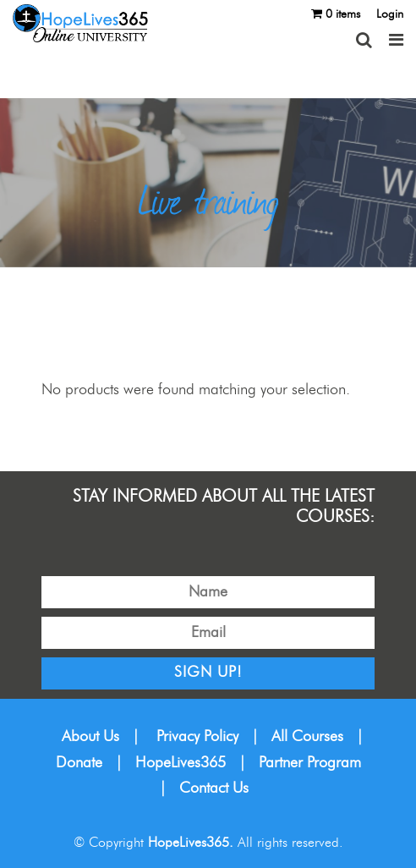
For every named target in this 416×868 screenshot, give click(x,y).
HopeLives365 (181, 763)
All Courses (307, 737)
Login (390, 14)
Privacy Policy (197, 737)
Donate (79, 763)
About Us (90, 737)
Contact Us (214, 788)
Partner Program (310, 763)
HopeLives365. (191, 843)
